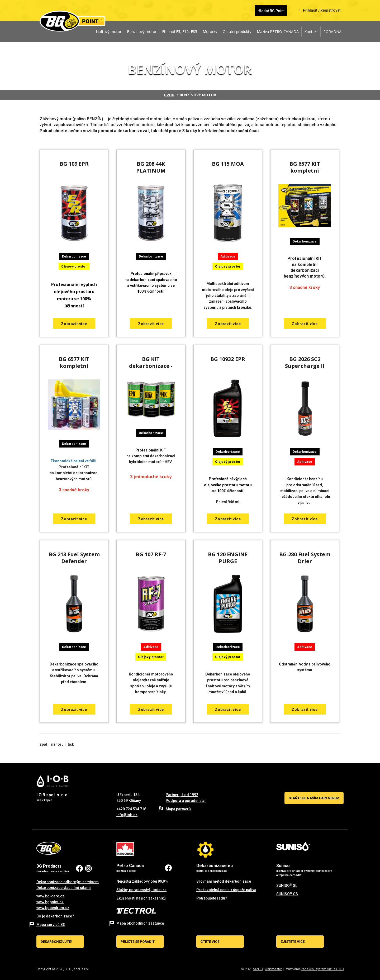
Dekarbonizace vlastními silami (64, 888)
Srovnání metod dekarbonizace (224, 881)
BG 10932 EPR (228, 359)
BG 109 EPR (74, 164)
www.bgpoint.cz (50, 902)
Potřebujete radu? (212, 898)
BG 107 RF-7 (151, 554)
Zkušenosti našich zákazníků (141, 898)
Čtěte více (210, 942)
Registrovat (330, 10)
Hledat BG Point (271, 11)
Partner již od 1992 (182, 795)
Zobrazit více (74, 324)
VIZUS (258, 969)
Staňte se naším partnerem (314, 798)
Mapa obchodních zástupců (140, 923)
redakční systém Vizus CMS (322, 969)
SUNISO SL (287, 886)
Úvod (169, 95)
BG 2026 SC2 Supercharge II (305, 362)
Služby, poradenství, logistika (141, 890)
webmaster (274, 969)
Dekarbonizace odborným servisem (68, 882)
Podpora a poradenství (186, 801)
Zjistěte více (293, 942)
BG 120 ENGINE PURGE (228, 558)
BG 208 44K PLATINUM (151, 167)
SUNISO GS (287, 894)
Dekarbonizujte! (56, 942)
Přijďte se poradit (138, 942)
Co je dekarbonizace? (55, 916)
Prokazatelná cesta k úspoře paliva (226, 890)
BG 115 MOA (228, 164)
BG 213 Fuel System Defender (74, 558)
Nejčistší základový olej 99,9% (142, 881)
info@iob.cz (127, 815)
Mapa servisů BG (51, 925)
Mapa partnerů (178, 809)
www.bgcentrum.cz (53, 908)
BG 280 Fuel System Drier (305, 558)
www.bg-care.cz (50, 896)
